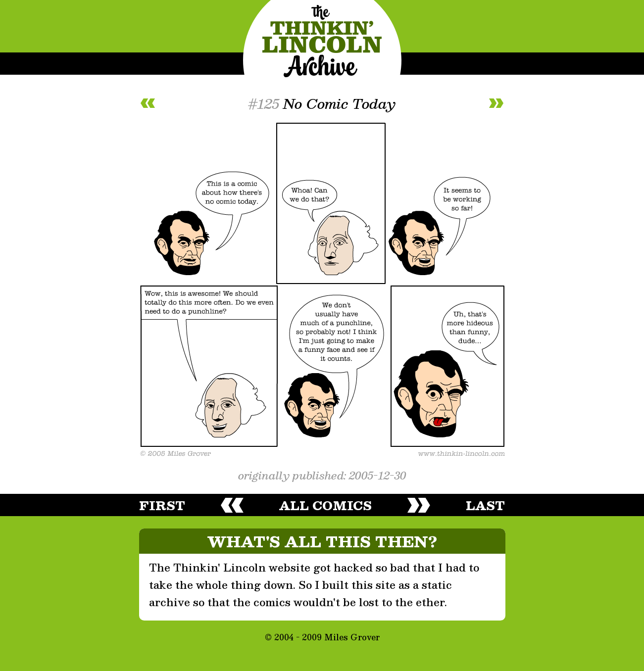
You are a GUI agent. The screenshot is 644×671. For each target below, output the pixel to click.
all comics (325, 505)
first (162, 505)
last (485, 505)
